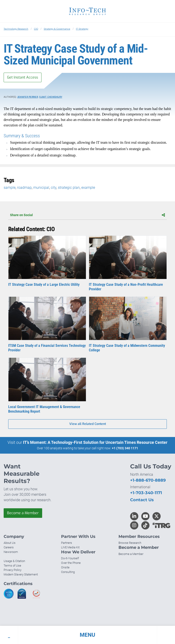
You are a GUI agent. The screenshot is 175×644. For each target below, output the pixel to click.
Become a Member (23, 513)
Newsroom (11, 552)
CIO (36, 29)
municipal (41, 188)
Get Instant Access (23, 77)
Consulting (68, 572)
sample (10, 188)
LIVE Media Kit (70, 547)
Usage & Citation (14, 561)
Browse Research (130, 543)
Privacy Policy (13, 570)
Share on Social (87, 215)
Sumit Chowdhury (51, 97)
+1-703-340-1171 (146, 493)
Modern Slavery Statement (21, 574)
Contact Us (142, 500)
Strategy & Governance (57, 29)
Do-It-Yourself (70, 558)
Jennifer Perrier (28, 97)
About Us (10, 543)
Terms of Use (12, 566)
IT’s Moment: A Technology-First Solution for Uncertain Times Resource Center (95, 442)
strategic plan (69, 188)
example (88, 188)
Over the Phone (71, 563)
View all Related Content (88, 424)
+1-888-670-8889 (148, 480)
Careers (9, 547)
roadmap (24, 188)
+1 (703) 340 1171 (125, 448)
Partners (67, 543)
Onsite (65, 567)
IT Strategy (82, 29)
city (54, 188)
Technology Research (16, 29)
